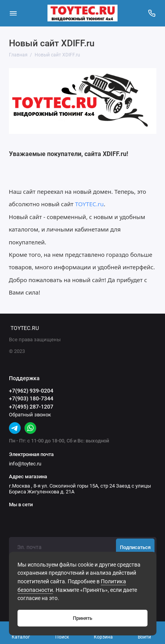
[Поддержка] (152, 13)
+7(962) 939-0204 (31, 391)
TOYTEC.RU (25, 328)
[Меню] (13, 13)
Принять (82, 618)
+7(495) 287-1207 (31, 407)
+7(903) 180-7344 (31, 398)
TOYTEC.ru (90, 204)
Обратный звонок (30, 415)
